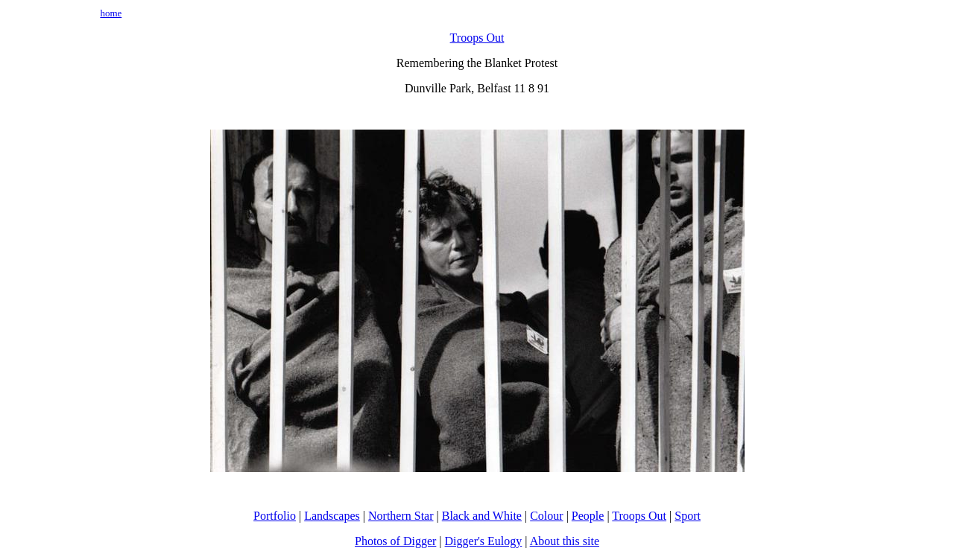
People (588, 516)
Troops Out (477, 38)
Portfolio (275, 516)
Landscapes (332, 516)
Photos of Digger (395, 541)
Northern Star (401, 516)
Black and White (482, 516)
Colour (546, 516)
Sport (688, 516)
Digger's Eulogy (484, 541)
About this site (565, 541)
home (111, 13)
